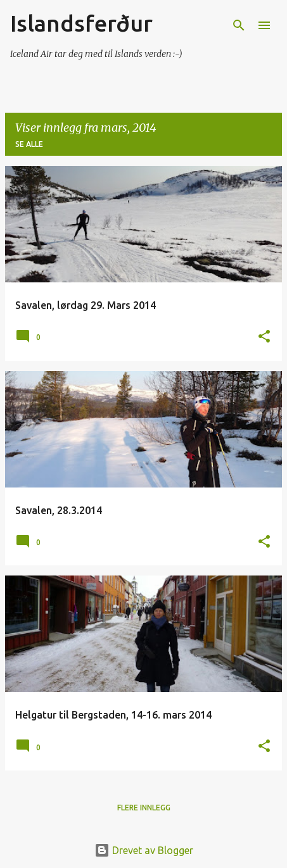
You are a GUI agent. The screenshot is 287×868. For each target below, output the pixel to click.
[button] (264, 337)
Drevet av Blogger (144, 850)
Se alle (29, 144)
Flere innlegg (144, 808)
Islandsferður (81, 23)
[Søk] (239, 25)
